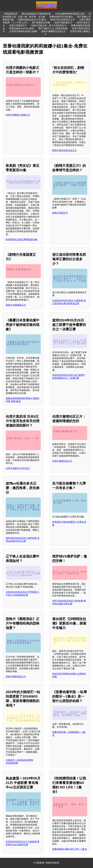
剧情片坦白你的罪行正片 (63, 20)
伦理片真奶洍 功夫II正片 (18, 468)
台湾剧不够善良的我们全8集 (23, 31)
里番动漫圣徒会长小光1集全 (32, 20)
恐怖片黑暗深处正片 (16, 677)
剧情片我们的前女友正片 (65, 150)
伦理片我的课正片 (63, 23)
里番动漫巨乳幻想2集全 (61, 17)
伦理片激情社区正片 (62, 461)
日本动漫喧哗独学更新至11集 (70, 14)
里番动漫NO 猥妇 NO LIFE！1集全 (70, 849)
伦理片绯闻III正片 (18, 25)
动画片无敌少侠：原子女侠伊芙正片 (49, 25)
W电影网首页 (11, 14)
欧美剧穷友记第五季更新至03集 (22, 239)
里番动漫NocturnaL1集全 (22, 28)
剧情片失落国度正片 (16, 305)
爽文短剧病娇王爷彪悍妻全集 (36, 14)
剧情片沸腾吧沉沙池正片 (54, 31)
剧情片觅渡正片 (60, 213)
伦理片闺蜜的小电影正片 (18, 115)
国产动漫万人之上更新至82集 (53, 28)
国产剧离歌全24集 (41, 23)
